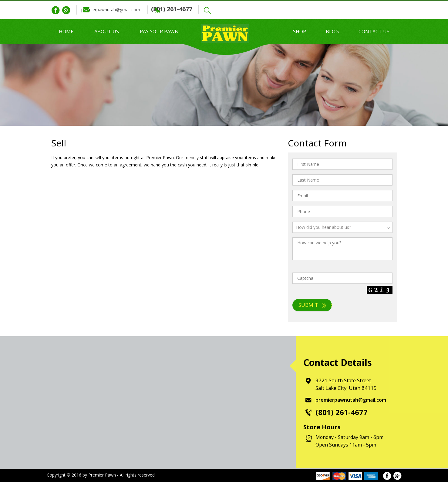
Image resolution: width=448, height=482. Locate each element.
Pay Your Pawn (159, 32)
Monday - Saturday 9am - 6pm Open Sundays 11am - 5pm (350, 441)
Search (235, 10)
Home (66, 32)
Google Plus (66, 10)
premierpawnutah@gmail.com (124, 10)
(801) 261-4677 (198, 9)
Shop (300, 32)
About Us (107, 32)
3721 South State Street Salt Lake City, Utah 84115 (347, 384)
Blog (332, 32)
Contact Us (374, 32)
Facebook (56, 10)
